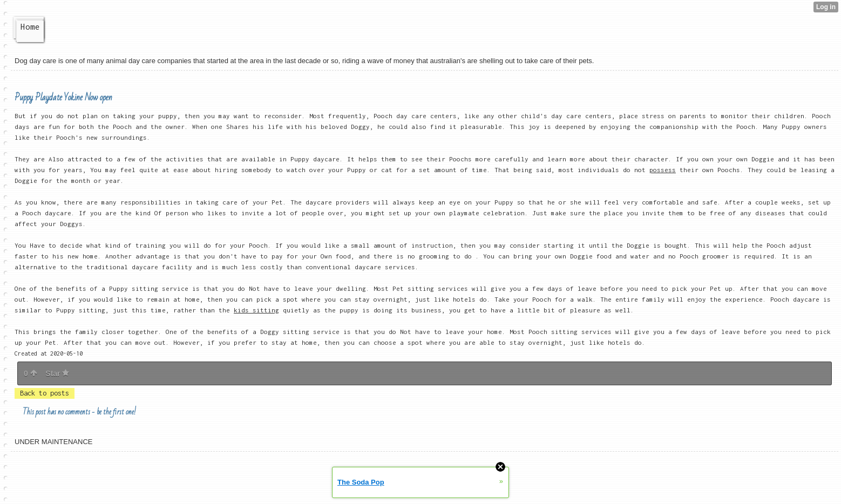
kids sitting (256, 310)
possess (663, 170)
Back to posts (45, 393)
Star (57, 373)
